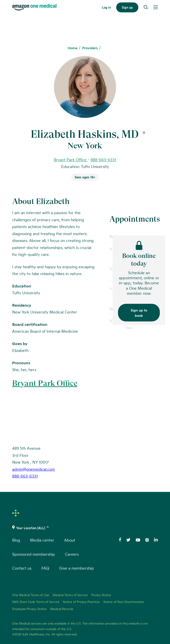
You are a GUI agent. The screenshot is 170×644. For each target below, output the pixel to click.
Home (73, 48)
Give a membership (76, 568)
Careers (72, 554)
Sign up (127, 7)
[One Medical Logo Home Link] (34, 7)
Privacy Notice (101, 595)
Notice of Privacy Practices (81, 602)
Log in (106, 7)
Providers (90, 48)
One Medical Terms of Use (31, 595)
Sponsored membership (34, 554)
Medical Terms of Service (70, 595)
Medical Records (62, 609)
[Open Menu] (156, 7)
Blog (16, 540)
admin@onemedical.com (34, 469)
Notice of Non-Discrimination (124, 602)
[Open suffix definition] (144, 133)
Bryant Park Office (45, 383)
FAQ (45, 568)
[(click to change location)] (85, 528)
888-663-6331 (103, 159)
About (70, 540)
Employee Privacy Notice (29, 609)
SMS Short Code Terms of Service (36, 602)
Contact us (22, 568)
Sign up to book (139, 313)
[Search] (146, 7)
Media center (42, 540)
